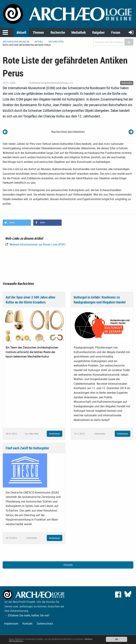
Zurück (68, 565)
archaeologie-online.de (16, 42)
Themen (38, 32)
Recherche (58, 32)
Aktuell (21, 32)
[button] (17, 223)
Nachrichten (56, 42)
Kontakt (28, 624)
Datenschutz (45, 624)
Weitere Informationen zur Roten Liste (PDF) (37, 244)
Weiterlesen (55, 434)
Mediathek (79, 32)
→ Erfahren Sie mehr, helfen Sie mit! (27, 615)
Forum (116, 32)
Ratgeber (98, 32)
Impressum (11, 624)
